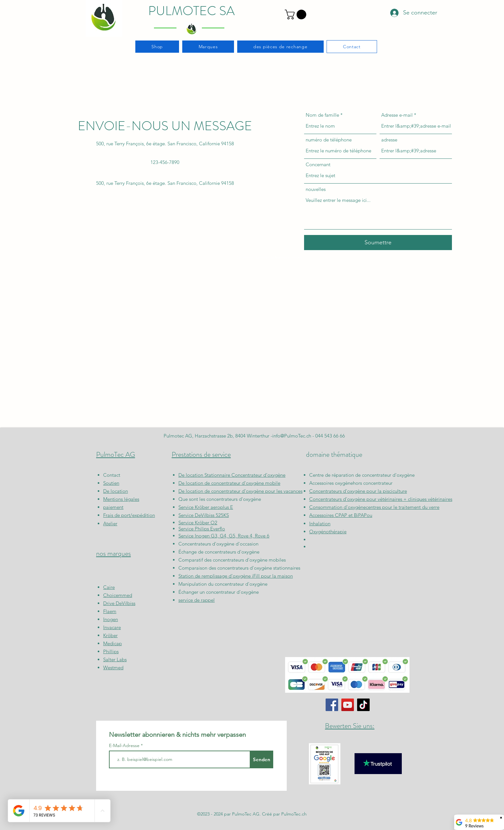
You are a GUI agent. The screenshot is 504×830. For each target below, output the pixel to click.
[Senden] (261, 759)
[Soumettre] (378, 243)
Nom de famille (322, 115)
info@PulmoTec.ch (292, 436)
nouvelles (316, 189)
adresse (389, 140)
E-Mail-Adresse (125, 745)
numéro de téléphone (329, 140)
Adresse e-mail (397, 115)
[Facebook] (332, 705)
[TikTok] (363, 705)
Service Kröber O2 (198, 523)
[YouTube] (348, 705)
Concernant (318, 164)
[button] (297, 14)
